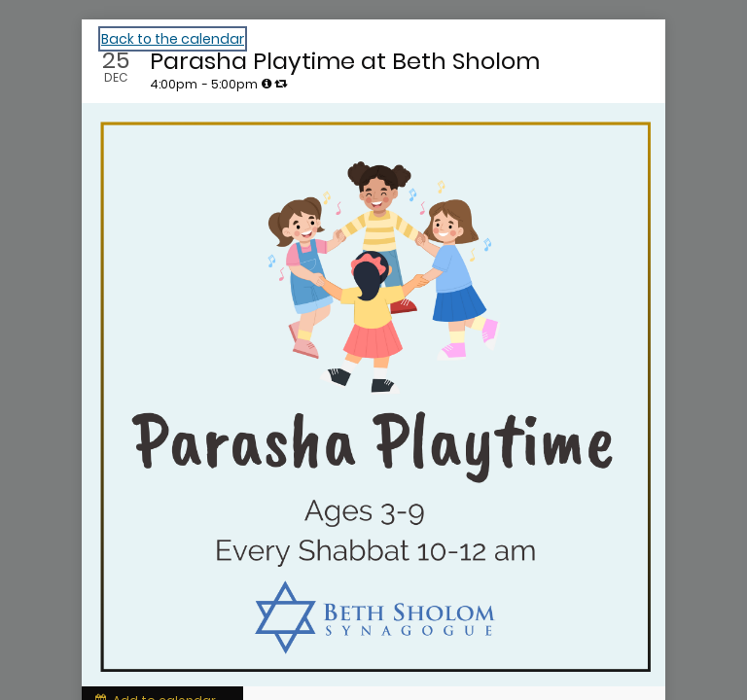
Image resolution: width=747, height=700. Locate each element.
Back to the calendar (173, 39)
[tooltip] (267, 84)
